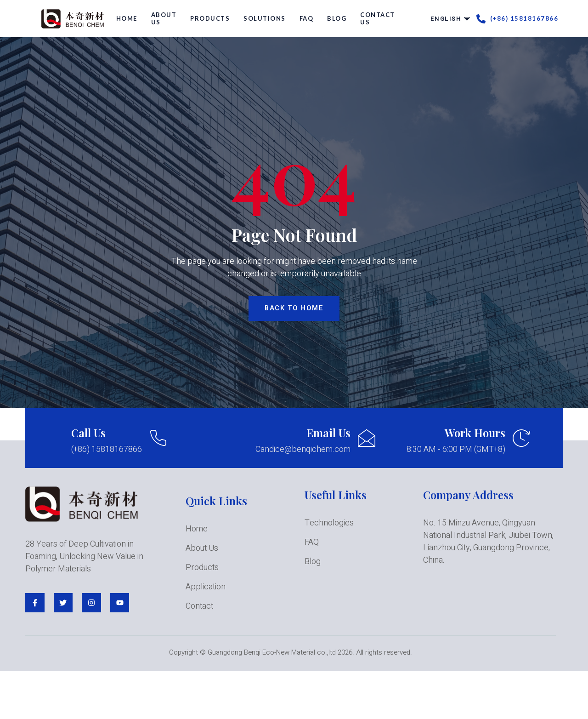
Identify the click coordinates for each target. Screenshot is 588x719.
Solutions (265, 18)
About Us (164, 18)
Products (210, 18)
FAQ (307, 18)
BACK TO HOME (294, 308)
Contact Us (378, 18)
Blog (337, 18)
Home (127, 18)
